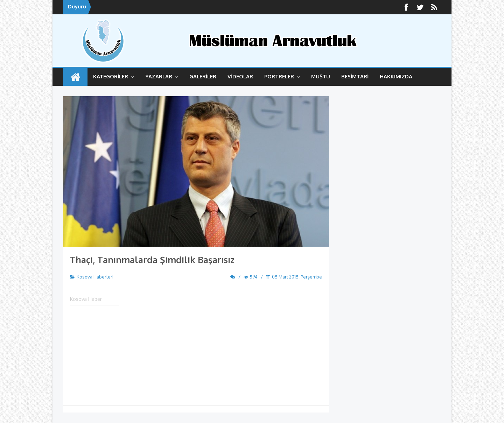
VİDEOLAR (240, 76)
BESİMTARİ (355, 76)
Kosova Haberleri (95, 277)
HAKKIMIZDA (396, 76)
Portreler (282, 76)
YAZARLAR (162, 76)
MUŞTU (321, 76)
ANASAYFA (75, 77)
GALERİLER (203, 76)
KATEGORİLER (114, 76)
